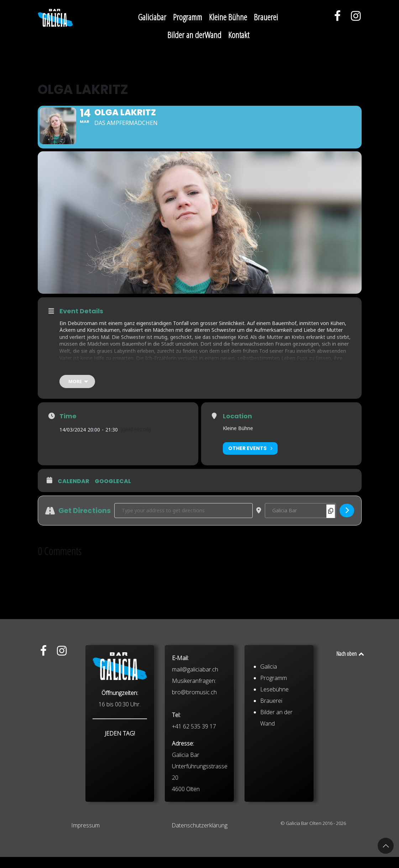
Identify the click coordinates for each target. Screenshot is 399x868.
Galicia (269, 721)
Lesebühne (274, 744)
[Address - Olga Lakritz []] (183, 521)
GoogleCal (113, 492)
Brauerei (271, 755)
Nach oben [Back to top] (351, 665)
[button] (386, 846)
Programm (274, 733)
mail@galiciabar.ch (195, 724)
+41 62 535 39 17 (194, 781)
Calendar (73, 492)
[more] (77, 392)
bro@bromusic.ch (194, 747)
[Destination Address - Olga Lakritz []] (300, 521)
